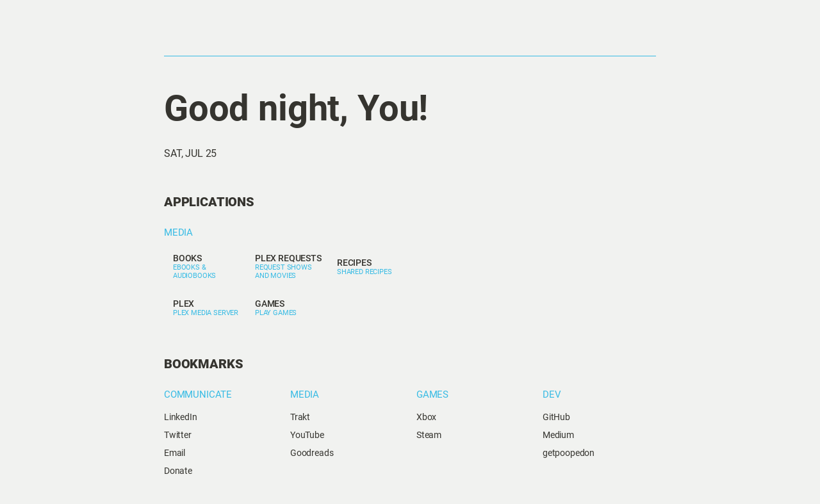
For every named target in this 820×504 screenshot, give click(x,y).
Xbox (426, 417)
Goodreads (312, 453)
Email (175, 453)
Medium (558, 435)
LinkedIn (181, 417)
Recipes (354, 263)
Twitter (178, 435)
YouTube (307, 435)
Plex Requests (288, 258)
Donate (178, 471)
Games (270, 304)
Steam (429, 435)
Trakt (300, 417)
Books (187, 258)
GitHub (556, 417)
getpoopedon (569, 453)
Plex (184, 304)
